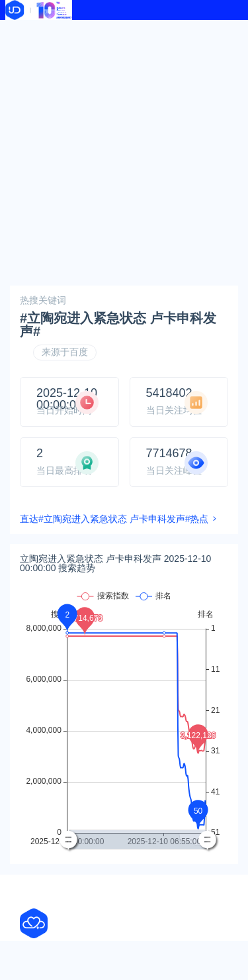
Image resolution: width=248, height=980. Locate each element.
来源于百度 (65, 352)
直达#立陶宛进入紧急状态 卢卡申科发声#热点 (114, 519)
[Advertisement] (124, 151)
